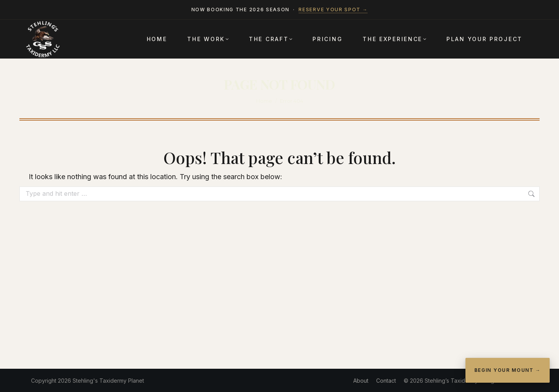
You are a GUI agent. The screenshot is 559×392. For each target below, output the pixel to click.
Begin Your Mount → (508, 370)
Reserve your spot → (333, 9)
